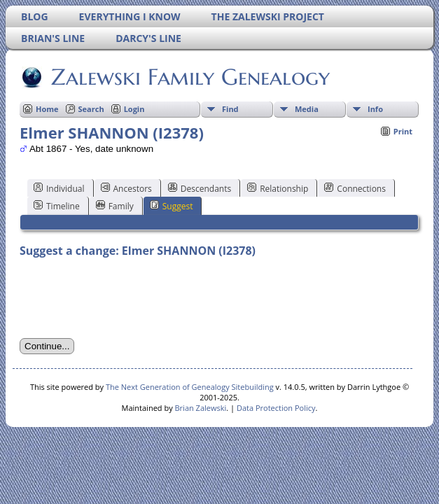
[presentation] (126, 298)
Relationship (278, 188)
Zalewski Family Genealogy (189, 77)
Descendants (200, 188)
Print (403, 131)
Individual (59, 188)
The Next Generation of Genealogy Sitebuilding (190, 387)
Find (230, 109)
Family (115, 206)
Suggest (172, 206)
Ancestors (126, 188)
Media (307, 109)
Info (375, 109)
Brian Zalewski (201, 408)
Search (91, 109)
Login (134, 109)
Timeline (57, 206)
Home (47, 109)
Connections (355, 188)
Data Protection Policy (276, 408)
